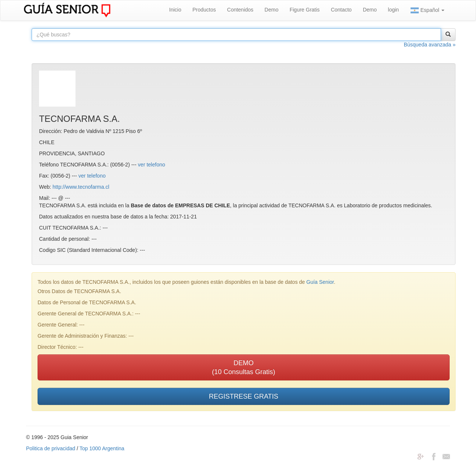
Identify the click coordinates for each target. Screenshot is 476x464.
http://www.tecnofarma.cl (81, 187)
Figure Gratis (305, 10)
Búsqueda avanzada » (430, 45)
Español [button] (427, 10)
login (393, 10)
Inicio (175, 10)
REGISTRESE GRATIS (244, 396)
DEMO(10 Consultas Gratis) (244, 367)
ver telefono (152, 165)
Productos (204, 10)
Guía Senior (320, 282)
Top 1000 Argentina (102, 448)
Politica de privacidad (51, 448)
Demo (271, 10)
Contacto (341, 10)
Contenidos (240, 10)
